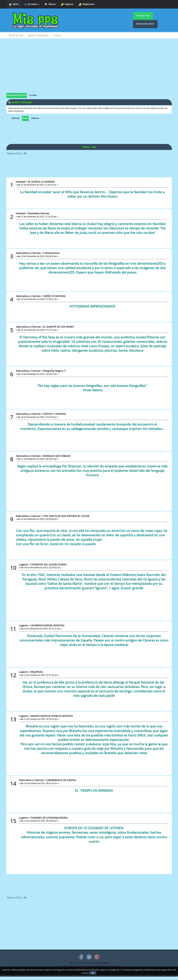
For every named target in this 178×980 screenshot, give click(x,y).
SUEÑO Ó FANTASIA (54, 296)
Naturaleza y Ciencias (28, 253)
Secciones (32, 4)
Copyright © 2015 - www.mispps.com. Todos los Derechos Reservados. (89, 966)
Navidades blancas (38, 213)
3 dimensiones (51, 253)
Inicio (14, 4)
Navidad (21, 182)
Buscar (50, 4)
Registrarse (86, 4)
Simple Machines (101, 963)
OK (93, 973)
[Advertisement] (89, 69)
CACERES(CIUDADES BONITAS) (47, 625)
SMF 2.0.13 (74, 963)
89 (25, 153)
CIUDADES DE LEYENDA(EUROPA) (49, 818)
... (23, 153)
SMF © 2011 (87, 963)
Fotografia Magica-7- (55, 371)
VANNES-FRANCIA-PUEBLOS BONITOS (52, 716)
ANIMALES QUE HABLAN (57, 456)
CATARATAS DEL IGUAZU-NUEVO (48, 564)
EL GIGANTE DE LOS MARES (58, 327)
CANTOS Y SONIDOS (54, 414)
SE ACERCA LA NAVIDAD (41, 182)
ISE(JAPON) (36, 672)
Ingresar (67, 4)
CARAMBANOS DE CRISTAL (61, 780)
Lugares (23, 564)
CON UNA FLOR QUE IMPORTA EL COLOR (66, 516)
